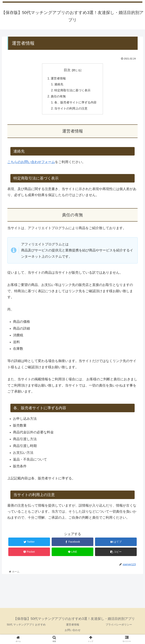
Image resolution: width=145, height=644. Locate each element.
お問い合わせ (73, 631)
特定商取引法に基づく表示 (73, 91)
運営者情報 (58, 79)
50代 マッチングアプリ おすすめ (26, 625)
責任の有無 (58, 97)
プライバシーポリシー (119, 625)
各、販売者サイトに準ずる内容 (76, 103)
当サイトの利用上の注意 (71, 109)
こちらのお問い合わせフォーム (31, 163)
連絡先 (59, 85)
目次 (67, 70)
